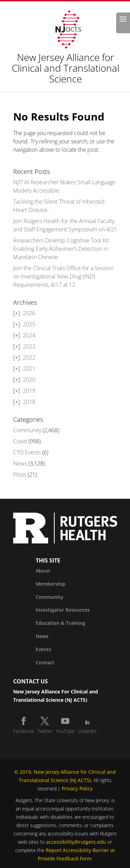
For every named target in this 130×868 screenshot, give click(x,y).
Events (44, 649)
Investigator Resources (63, 610)
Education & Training (60, 623)
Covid (20, 441)
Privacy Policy (77, 789)
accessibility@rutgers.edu (76, 842)
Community (27, 430)
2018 (29, 402)
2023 (29, 346)
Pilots (20, 475)
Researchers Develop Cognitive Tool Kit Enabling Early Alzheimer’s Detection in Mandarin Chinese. (61, 249)
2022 (29, 357)
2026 (29, 313)
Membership (51, 584)
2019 (29, 391)
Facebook (24, 731)
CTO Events (27, 452)
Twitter (45, 731)
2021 (29, 369)
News (20, 463)
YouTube (65, 731)
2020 (29, 380)
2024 (29, 335)
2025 (29, 324)
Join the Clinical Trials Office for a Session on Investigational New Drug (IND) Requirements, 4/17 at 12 (63, 276)
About (43, 571)
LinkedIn (87, 731)
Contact (45, 662)
